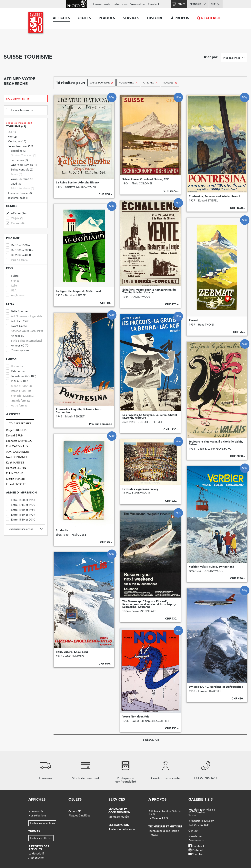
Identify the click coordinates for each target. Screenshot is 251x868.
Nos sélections (37, 815)
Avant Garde (16, 326)
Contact (154, 4)
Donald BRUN (15, 435)
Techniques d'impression (164, 831)
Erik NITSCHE (15, 473)
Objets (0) (15, 218)
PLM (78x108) (17, 381)
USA (11, 290)
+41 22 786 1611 (199, 825)
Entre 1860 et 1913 (21, 500)
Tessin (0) (16, 174)
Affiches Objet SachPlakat (25, 331)
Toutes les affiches (41, 838)
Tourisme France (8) (20, 193)
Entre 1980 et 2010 (21, 519)
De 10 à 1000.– (18, 245)
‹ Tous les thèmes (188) (19, 123)
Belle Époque (17, 311)
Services (131, 18)
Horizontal (15, 366)
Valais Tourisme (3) (22, 179)
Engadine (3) (19, 151)
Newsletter (138, 4)
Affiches (61, 18)
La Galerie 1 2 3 (158, 818)
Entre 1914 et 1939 (21, 505)
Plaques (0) (15, 223)
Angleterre (15, 295)
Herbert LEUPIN (16, 468)
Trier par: (211, 57)
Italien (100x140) (19, 390)
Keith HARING (15, 463)
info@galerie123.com (201, 821)
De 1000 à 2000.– (20, 250)
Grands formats (18, 400)
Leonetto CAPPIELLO (19, 441)
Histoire (155, 18)
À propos (180, 18)
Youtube (197, 854)
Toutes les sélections (42, 823)
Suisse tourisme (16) (20, 146)
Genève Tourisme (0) (24, 155)
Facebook (198, 846)
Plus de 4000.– (18, 260)
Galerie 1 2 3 (201, 799)
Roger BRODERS (17, 430)
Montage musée (119, 817)
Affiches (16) (16, 213)
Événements (102, 4)
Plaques (107, 18)
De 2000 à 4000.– (20, 255)
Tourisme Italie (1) (18, 198)
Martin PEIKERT (16, 479)
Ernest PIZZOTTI (16, 484)
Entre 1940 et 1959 (21, 509)
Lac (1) (12, 132)
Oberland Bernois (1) (24, 165)
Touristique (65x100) (21, 376)
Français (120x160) (20, 395)
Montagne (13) (17, 141)
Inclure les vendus (20, 110)
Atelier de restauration (122, 829)
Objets (84, 18)
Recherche (212, 18)
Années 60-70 (17, 345)
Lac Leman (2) (19, 160)
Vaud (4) (16, 184)
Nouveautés (36, 811)
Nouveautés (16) (18, 99)
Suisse (12, 275)
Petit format (16, 371)
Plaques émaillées (79, 815)
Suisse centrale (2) (22, 170)
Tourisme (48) (16, 127)
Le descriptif (36, 853)
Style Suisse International (24, 340)
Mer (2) (12, 137)
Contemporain (17, 350)
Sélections (120, 4)
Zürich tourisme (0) (22, 188)
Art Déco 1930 (18, 321)
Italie (11, 285)
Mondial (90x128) (19, 386)
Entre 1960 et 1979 (21, 514)
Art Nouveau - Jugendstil (24, 316)
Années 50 (15, 335)
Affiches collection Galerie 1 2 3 (165, 813)
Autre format (16, 405)
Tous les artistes (20, 423)
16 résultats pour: (70, 83)
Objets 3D (75, 811)
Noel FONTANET (17, 457)
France (13, 280)
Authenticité (36, 858)
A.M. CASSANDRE (18, 452)
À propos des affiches (39, 848)
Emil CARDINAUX (17, 446)
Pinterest (198, 850)
